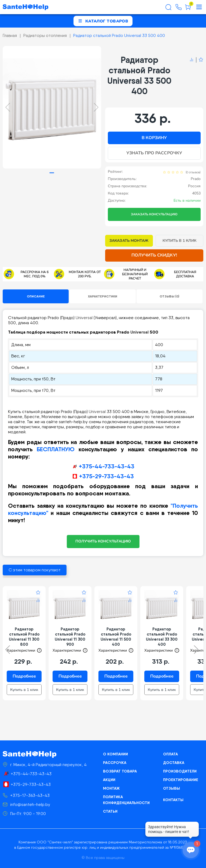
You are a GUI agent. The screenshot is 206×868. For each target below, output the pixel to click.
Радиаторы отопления (45, 35)
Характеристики (103, 296)
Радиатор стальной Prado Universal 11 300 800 (24, 637)
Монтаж (111, 788)
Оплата (170, 754)
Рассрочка (115, 763)
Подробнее (24, 676)
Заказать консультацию (154, 214)
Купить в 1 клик (180, 241)
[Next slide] (96, 107)
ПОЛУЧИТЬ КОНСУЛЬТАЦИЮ (103, 541)
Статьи (110, 811)
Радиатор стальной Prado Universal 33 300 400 (162, 637)
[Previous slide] (8, 107)
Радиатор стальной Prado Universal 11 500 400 (116, 637)
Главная (10, 35)
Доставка (174, 763)
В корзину (154, 138)
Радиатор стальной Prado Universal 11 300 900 (70, 637)
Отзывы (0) (169, 296)
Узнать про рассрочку (154, 153)
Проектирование (181, 780)
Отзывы (172, 788)
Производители (180, 771)
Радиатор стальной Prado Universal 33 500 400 (119, 35)
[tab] (52, 173)
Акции (109, 780)
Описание (36, 296)
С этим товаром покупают (35, 570)
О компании (115, 754)
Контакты (173, 800)
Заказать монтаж (129, 241)
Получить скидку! (154, 255)
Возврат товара (120, 771)
